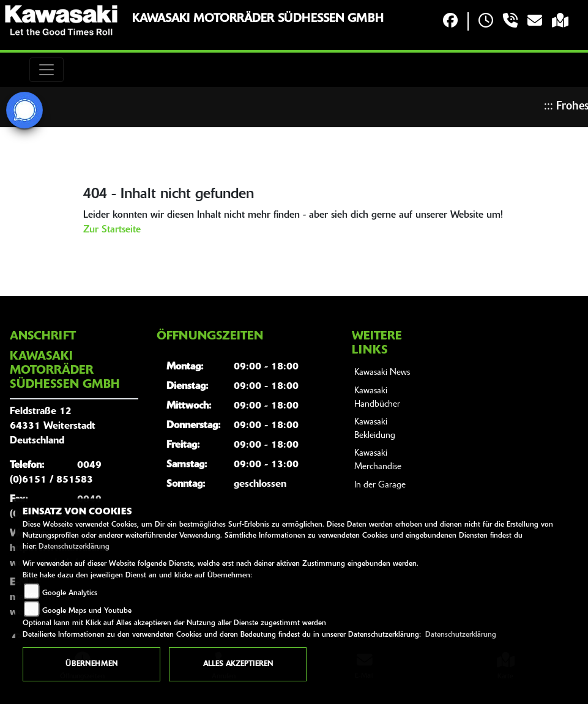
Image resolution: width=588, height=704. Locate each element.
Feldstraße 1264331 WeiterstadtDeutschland (53, 426)
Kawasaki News (382, 373)
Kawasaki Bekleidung (375, 429)
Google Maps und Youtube (87, 611)
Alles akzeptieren (238, 664)
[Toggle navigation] (47, 70)
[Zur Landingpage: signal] (24, 110)
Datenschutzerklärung (74, 547)
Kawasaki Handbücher (377, 398)
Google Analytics (70, 593)
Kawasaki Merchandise (378, 460)
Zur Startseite (112, 230)
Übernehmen (91, 664)
